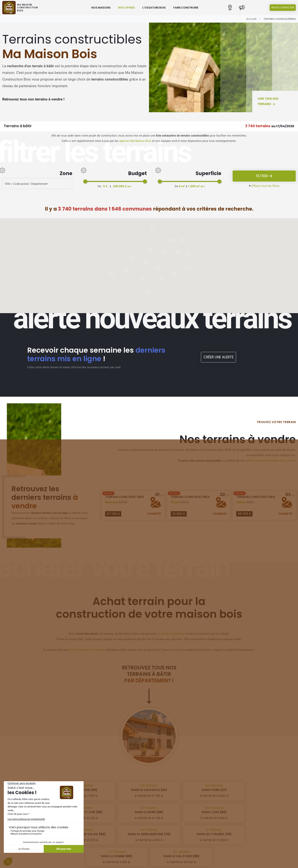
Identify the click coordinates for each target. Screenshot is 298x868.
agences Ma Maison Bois (135, 141)
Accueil (251, 19)
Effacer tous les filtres (264, 186)
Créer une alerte (218, 357)
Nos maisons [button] (101, 8)
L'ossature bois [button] (154, 8)
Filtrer (264, 176)
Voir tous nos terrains (268, 102)
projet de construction (172, 634)
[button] (230, 8)
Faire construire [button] (186, 8)
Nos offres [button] (126, 8)
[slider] (85, 181)
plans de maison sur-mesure (87, 650)
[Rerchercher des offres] (37, 183)
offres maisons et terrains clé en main (270, 461)
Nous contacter (283, 8)
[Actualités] (242, 8)
